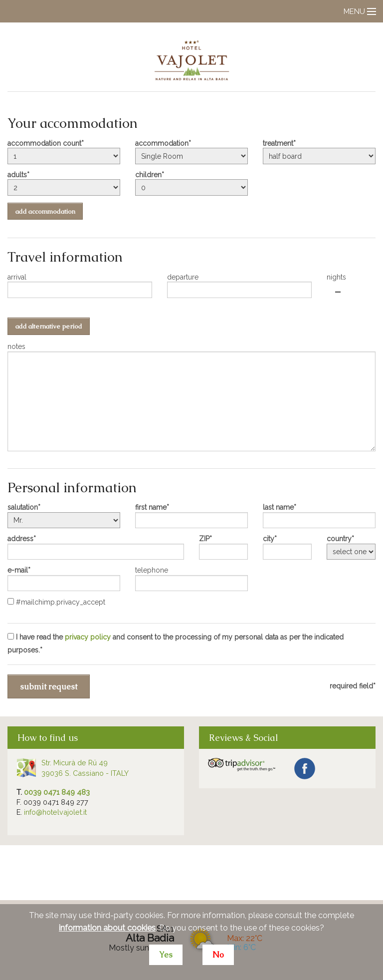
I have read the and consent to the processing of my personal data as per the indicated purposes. (176, 643)
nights (336, 277)
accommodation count (44, 143)
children (148, 175)
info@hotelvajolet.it (55, 812)
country (339, 539)
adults (17, 175)
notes (16, 346)
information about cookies (107, 928)
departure (183, 277)
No (218, 955)
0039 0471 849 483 (57, 792)
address (20, 539)
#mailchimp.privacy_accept (56, 602)
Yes (166, 955)
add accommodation (45, 211)
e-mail (18, 570)
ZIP (204, 539)
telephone (152, 570)
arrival (17, 277)
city (269, 539)
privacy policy (88, 637)
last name (278, 507)
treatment (278, 143)
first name (151, 507)
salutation (23, 507)
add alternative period (49, 326)
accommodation (162, 143)
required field (351, 686)
